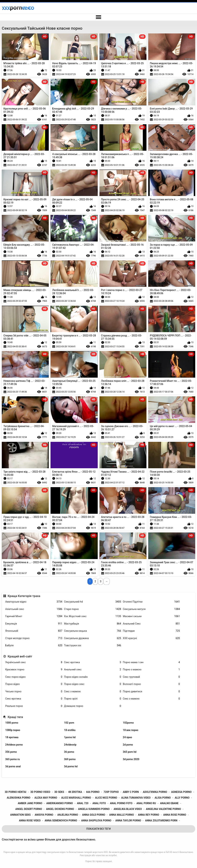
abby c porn (131, 792)
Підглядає (151, 631)
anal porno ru (146, 803)
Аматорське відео (34, 602)
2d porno (128, 745)
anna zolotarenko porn (161, 821)
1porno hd (70, 737)
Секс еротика (92, 662)
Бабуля (34, 645)
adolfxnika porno (155, 792)
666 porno (93, 792)
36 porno (69, 752)
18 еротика (12, 737)
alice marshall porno (76, 798)
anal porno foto (121, 803)
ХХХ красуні (151, 638)
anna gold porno (94, 815)
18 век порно (130, 730)
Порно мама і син (151, 662)
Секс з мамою (92, 692)
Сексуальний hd (92, 602)
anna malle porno (122, 815)
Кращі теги (15, 717)
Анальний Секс (151, 624)
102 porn (69, 723)
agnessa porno (181, 792)
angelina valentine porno (163, 809)
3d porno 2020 (131, 759)
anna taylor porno (128, 821)
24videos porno (14, 745)
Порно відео (34, 684)
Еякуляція (34, 624)
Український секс (34, 662)
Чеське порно (34, 692)
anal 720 (83, 803)
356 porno (11, 752)
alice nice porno (106, 798)
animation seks (20, 815)
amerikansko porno (60, 803)
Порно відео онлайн (92, 677)
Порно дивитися (151, 692)
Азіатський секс (34, 609)
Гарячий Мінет (34, 616)
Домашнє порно (92, 706)
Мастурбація (92, 624)
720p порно (111, 792)
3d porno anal (13, 766)
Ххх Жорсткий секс (92, 616)
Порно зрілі (92, 699)
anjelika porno (68, 815)
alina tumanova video (136, 798)
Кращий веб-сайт (20, 656)
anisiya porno (44, 815)
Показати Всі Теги (99, 829)
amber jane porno (30, 803)
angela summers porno (94, 809)
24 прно (127, 737)
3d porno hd (71, 766)
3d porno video (40, 792)
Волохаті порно (151, 684)
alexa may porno (46, 798)
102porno (128, 723)
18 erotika (70, 730)
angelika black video (128, 809)
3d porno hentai (16, 792)
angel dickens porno (60, 809)
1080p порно (13, 730)
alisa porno (163, 798)
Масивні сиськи (151, 616)
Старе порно (92, 609)
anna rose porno (175, 815)
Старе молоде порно (34, 638)
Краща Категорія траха (24, 596)
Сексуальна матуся (151, 609)
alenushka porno (19, 798)
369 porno (70, 759)
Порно (89, 861)
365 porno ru (12, 759)
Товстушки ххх (92, 645)
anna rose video (30, 821)
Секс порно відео (34, 677)
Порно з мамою (151, 670)
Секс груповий (151, 677)
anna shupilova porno (96, 821)
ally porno (182, 798)
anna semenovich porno (61, 821)
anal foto (99, 803)
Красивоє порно (34, 670)
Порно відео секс (92, 684)
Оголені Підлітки (151, 602)
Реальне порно (34, 706)
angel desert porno (29, 809)
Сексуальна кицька (92, 631)
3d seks (59, 792)
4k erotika (75, 792)
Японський (34, 631)
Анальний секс (92, 670)
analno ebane (169, 803)
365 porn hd (130, 752)
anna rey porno (149, 815)
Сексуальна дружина (92, 638)
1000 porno (12, 723)
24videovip (70, 745)
